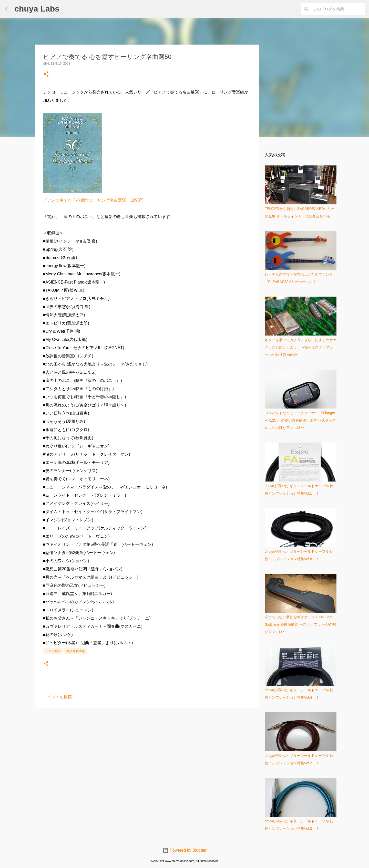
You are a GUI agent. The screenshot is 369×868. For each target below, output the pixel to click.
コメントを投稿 (57, 697)
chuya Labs (37, 9)
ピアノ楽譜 (53, 651)
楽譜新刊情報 (76, 651)
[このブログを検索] (338, 9)
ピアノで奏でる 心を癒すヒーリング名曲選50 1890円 (94, 200)
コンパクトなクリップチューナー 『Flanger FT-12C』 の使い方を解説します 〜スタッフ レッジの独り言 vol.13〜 (300, 420)
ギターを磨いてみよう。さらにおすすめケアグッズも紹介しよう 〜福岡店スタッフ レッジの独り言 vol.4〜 (301, 347)
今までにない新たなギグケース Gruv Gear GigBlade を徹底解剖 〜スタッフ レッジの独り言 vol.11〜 (300, 624)
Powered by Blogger (185, 850)
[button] (46, 74)
